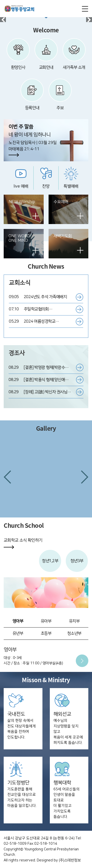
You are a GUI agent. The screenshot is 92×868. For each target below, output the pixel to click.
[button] (7, 477)
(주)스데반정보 (70, 860)
